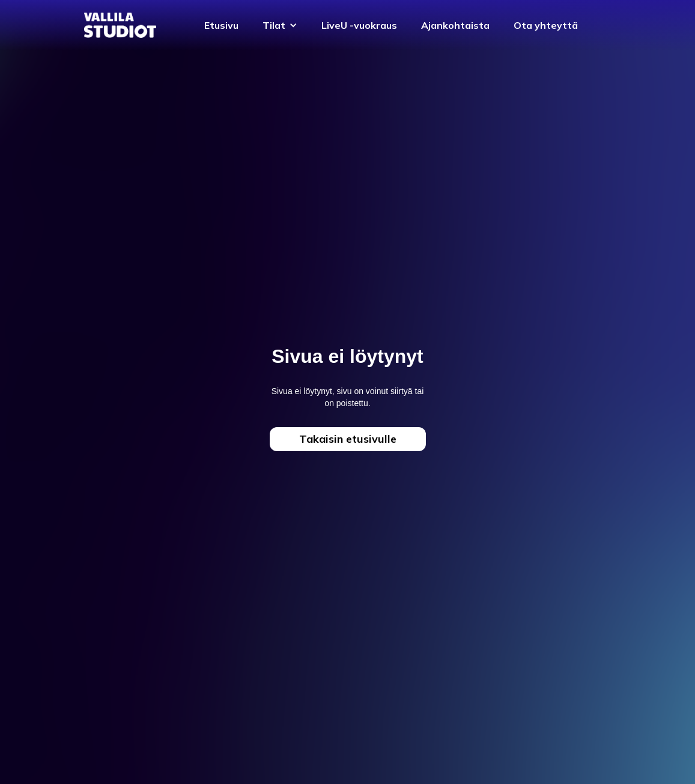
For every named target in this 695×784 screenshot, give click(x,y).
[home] (120, 25)
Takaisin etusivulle (348, 439)
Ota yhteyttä (546, 25)
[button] (280, 25)
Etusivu (221, 25)
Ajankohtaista (455, 25)
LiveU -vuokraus (359, 25)
